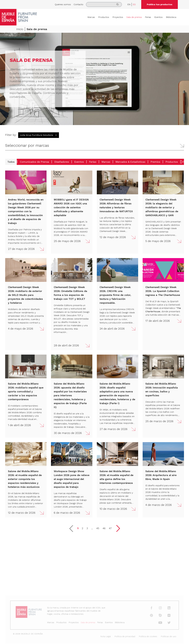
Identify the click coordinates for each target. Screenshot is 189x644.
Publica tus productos (160, 4)
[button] (95, 146)
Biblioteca (171, 17)
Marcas (91, 17)
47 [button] (110, 528)
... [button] (92, 528)
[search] (104, 4)
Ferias (148, 17)
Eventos (158, 17)
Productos (104, 17)
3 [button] (87, 528)
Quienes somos (63, 4)
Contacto (78, 4)
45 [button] (98, 528)
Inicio (20, 29)
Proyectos (118, 17)
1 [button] (78, 528)
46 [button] (104, 528)
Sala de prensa (134, 17)
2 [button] (82, 528)
